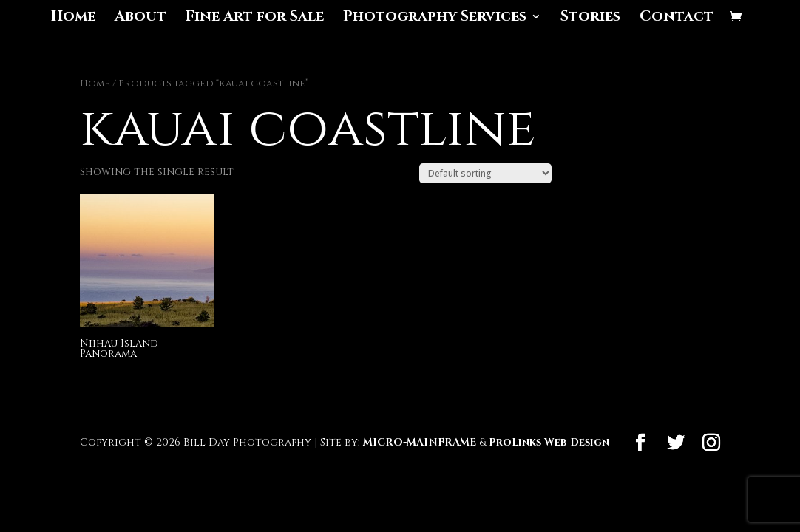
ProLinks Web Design (549, 442)
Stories (590, 18)
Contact (677, 18)
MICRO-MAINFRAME (420, 442)
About (140, 18)
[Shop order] (485, 173)
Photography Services (435, 18)
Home (73, 18)
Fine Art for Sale (255, 18)
